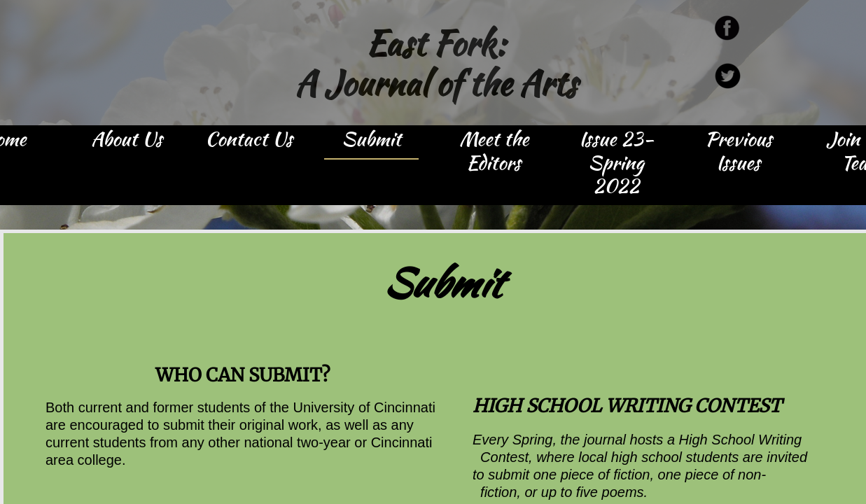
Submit (371, 140)
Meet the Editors (494, 152)
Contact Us (249, 140)
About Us (127, 140)
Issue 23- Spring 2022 (616, 163)
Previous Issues (739, 152)
